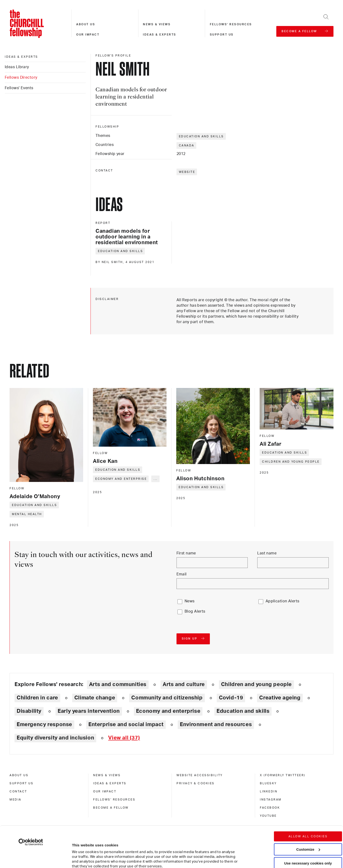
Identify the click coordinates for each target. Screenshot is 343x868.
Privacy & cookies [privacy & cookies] (196, 783)
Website (187, 172)
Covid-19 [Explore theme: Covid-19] (231, 698)
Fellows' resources (231, 24)
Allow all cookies (308, 798)
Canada (187, 145)
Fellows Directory (21, 77)
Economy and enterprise (121, 479)
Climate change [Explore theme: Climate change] (95, 698)
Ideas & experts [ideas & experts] (21, 57)
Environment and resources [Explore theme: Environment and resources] (216, 724)
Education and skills (201, 136)
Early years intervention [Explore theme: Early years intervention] (89, 711)
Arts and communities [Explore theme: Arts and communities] (118, 684)
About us (86, 24)
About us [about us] (19, 775)
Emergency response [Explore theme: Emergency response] (44, 724)
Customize (308, 811)
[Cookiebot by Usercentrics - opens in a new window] (31, 804)
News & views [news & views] (107, 775)
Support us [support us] (21, 783)
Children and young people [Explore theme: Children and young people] (256, 684)
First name (186, 553)
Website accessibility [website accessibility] (200, 775)
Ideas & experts (160, 35)
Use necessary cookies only (308, 825)
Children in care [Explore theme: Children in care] (37, 698)
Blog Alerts (195, 611)
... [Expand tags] (156, 479)
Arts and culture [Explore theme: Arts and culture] (184, 684)
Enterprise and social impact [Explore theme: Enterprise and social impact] (126, 724)
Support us (222, 35)
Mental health (27, 514)
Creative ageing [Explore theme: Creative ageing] (280, 698)
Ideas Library (17, 67)
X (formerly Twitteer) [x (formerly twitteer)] (283, 775)
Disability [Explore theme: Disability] (29, 711)
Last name (267, 553)
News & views (157, 24)
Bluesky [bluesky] (268, 783)
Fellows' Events (19, 88)
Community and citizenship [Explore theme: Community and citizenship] (167, 698)
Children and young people (291, 462)
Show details (78, 850)
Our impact (88, 35)
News (190, 601)
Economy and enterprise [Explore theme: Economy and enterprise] (168, 711)
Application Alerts (282, 601)
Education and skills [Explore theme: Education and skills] (243, 711)
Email (182, 574)
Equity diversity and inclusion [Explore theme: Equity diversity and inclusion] (55, 738)
